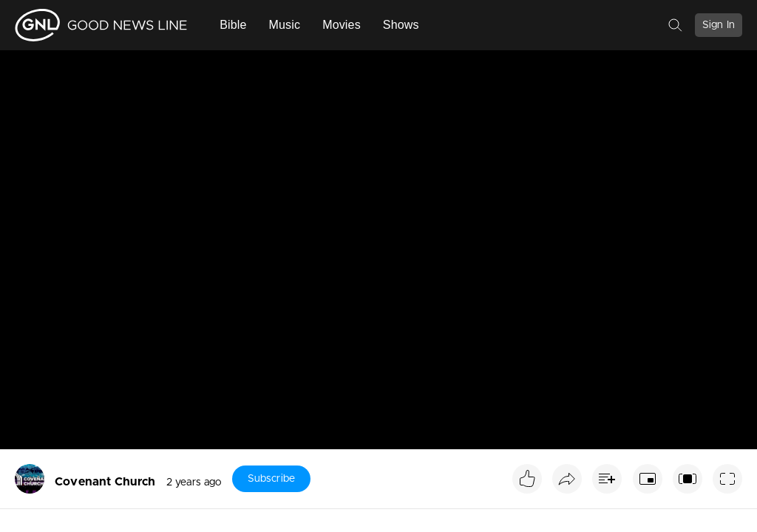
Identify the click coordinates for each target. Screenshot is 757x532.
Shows (401, 25)
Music (285, 25)
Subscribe (271, 479)
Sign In (719, 25)
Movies (342, 25)
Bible (233, 25)
